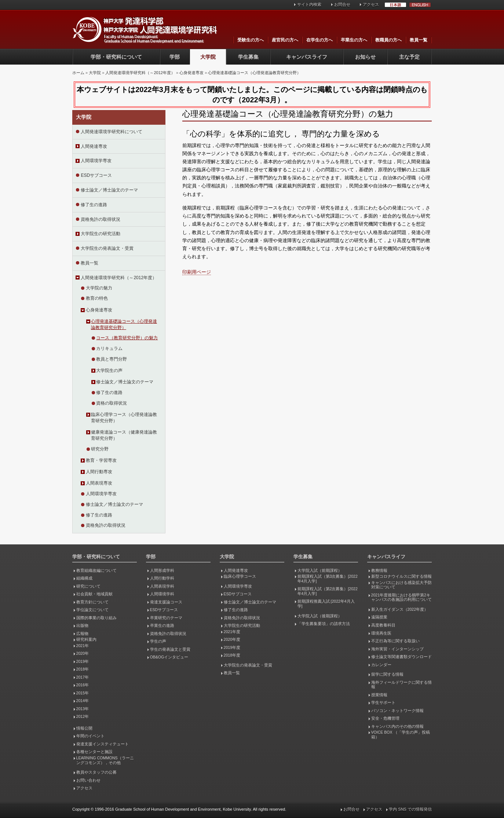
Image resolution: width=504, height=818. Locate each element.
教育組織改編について (96, 570)
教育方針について (92, 602)
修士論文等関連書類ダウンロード (401, 657)
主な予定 (409, 57)
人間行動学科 (162, 578)
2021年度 (232, 632)
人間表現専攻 (99, 483)
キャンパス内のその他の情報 (397, 726)
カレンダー (381, 665)
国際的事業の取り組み (96, 618)
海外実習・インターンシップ (397, 649)
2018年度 (232, 655)
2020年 (83, 653)
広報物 (82, 633)
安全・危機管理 (385, 718)
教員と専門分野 (112, 359)
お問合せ (342, 4)
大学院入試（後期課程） (320, 616)
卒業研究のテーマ (166, 618)
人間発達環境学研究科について (112, 132)
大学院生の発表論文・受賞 (107, 248)
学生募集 (248, 57)
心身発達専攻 (191, 73)
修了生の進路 (94, 205)
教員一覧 (419, 40)
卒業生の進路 (162, 625)
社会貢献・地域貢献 (94, 594)
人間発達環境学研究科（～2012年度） (140, 73)
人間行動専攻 (99, 472)
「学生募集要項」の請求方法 (324, 624)
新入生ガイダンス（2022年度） (400, 609)
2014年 (83, 701)
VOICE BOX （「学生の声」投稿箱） (401, 735)
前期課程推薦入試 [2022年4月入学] (326, 604)
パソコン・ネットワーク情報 (397, 711)
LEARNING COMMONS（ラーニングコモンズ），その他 (105, 760)
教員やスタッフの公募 (96, 772)
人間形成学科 (162, 570)
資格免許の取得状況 (101, 219)
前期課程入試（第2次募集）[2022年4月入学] (328, 591)
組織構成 (84, 578)
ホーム (78, 73)
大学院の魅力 (99, 288)
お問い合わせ (88, 780)
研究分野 (100, 449)
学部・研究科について (116, 57)
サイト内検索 (309, 4)
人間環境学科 (162, 594)
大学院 (208, 57)
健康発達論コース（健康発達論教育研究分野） (124, 435)
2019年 (83, 661)
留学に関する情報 (387, 674)
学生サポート (383, 702)
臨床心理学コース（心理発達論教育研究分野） (124, 418)
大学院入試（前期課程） (320, 570)
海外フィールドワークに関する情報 (401, 685)
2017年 (83, 677)
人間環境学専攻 (96, 161)
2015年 (83, 693)
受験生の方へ (251, 40)
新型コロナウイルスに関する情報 (401, 576)
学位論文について (92, 610)
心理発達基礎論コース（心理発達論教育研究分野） (254, 73)
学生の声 (158, 641)
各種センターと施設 (94, 752)
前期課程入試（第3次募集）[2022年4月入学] (328, 579)
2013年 (83, 709)
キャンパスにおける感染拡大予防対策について (401, 585)
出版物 (82, 625)
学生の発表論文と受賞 (170, 649)
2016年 (83, 685)
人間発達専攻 (94, 146)
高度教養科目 (383, 625)
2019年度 (232, 647)
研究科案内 (86, 639)
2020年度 (232, 639)
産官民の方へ (285, 40)
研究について (88, 586)
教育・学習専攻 (101, 460)
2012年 (83, 716)
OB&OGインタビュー (169, 657)
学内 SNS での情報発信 (410, 809)
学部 (175, 57)
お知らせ (365, 57)
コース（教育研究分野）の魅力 (127, 338)
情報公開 (84, 728)
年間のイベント (90, 736)
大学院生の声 (109, 370)
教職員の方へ (388, 40)
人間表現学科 (162, 586)
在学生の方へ (319, 40)
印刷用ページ (197, 272)
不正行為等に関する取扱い (395, 641)
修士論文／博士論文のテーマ (109, 190)
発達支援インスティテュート (103, 744)
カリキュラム (109, 348)
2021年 (83, 646)
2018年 (83, 669)
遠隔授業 (379, 617)
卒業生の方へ (354, 40)
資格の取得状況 (112, 403)
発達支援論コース (166, 602)
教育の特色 (97, 298)
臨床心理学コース (240, 576)
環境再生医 (381, 633)
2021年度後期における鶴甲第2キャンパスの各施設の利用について (401, 597)
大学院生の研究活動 (101, 234)
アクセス (371, 4)
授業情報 (379, 695)
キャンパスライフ (307, 57)
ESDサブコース (96, 175)
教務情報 (379, 570)
